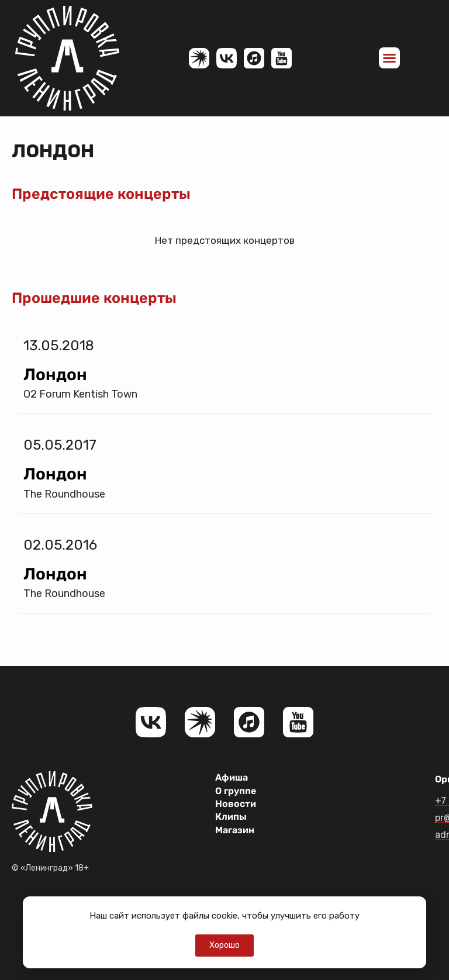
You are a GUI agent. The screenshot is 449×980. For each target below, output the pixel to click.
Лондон (55, 375)
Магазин (235, 830)
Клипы (231, 817)
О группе (236, 791)
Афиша (232, 777)
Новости (236, 804)
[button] (389, 58)
